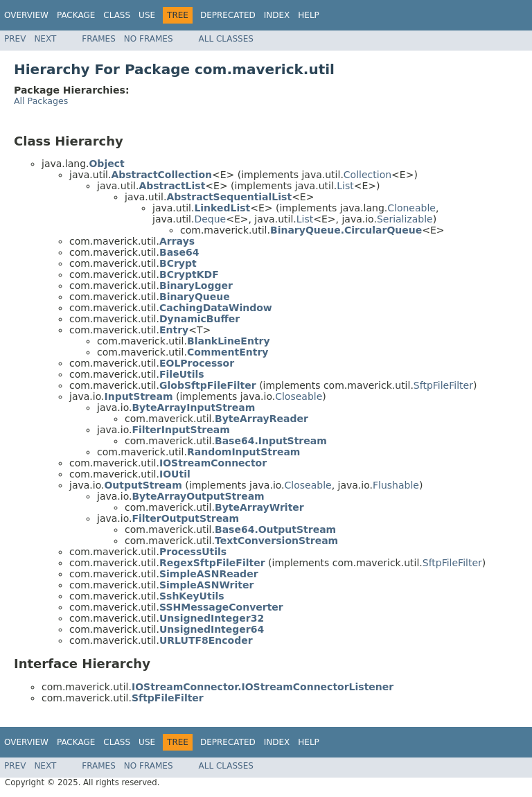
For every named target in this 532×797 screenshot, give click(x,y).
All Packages (41, 101)
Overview (26, 15)
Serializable (405, 219)
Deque (210, 219)
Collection (367, 175)
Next (45, 39)
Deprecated (228, 15)
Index (277, 15)
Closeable (299, 396)
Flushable (396, 485)
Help (309, 15)
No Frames (149, 39)
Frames (99, 39)
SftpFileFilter (443, 385)
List (345, 186)
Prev (15, 39)
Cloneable (411, 208)
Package (76, 15)
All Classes (226, 39)
